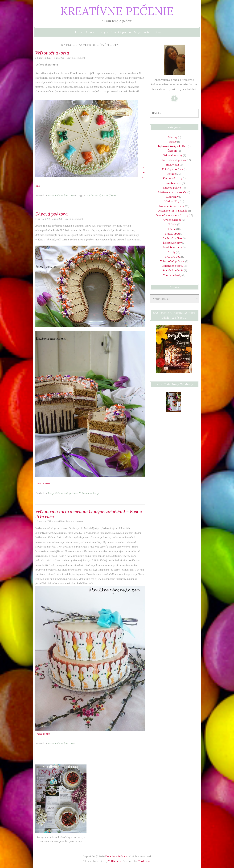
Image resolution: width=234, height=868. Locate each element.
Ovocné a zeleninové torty (172, 215)
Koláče (90, 32)
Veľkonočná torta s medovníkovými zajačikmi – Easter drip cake (87, 514)
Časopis (172, 151)
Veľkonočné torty (65, 195)
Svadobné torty (172, 247)
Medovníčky (172, 201)
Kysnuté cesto (172, 183)
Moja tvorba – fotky (147, 32)
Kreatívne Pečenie (117, 10)
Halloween (172, 165)
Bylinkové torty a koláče (173, 146)
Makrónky (172, 197)
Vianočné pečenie (172, 270)
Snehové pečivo (172, 238)
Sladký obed (172, 234)
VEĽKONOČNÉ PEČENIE (102, 195)
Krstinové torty (173, 178)
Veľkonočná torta (54, 53)
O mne (78, 32)
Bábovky (172, 137)
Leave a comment (77, 58)
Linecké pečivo (121, 32)
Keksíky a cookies (172, 169)
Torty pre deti (172, 257)
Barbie (173, 142)
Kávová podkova (53, 214)
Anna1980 (60, 58)
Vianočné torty (172, 275)
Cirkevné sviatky (172, 155)
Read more (43, 483)
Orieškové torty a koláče (172, 211)
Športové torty (172, 243)
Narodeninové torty (172, 206)
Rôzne (172, 229)
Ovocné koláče (172, 220)
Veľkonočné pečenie (66, 493)
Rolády (172, 224)
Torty (102, 32)
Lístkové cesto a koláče (172, 192)
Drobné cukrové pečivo (172, 160)
